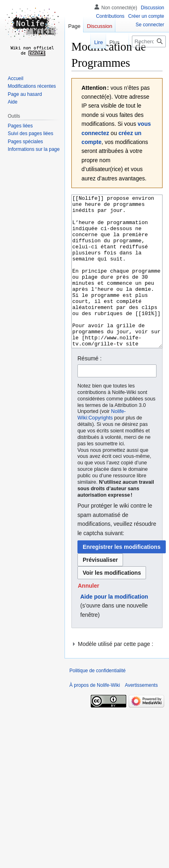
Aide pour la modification (114, 627)
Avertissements (141, 716)
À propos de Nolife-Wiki (95, 716)
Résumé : (90, 389)
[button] (89, 616)
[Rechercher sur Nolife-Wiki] (149, 41)
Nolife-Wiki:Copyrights (102, 445)
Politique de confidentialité (97, 701)
